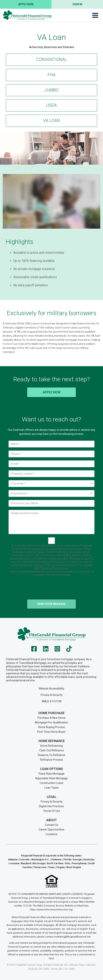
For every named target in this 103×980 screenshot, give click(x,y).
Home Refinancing (51, 746)
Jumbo (51, 90)
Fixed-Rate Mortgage (52, 774)
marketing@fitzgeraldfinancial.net (72, 937)
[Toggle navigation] (95, 15)
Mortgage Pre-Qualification (52, 722)
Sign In (77, 4)
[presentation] (51, 589)
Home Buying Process (51, 727)
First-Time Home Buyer (51, 732)
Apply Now (26, 4)
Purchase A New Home (52, 718)
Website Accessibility (51, 689)
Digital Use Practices (51, 806)
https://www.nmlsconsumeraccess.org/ (51, 910)
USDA (51, 105)
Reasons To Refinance (52, 755)
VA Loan (51, 121)
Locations (52, 834)
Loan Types (52, 788)
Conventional (51, 59)
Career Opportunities (51, 829)
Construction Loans (51, 783)
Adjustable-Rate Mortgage (51, 778)
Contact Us (52, 825)
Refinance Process (51, 760)
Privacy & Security (52, 695)
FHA (52, 75)
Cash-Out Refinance (52, 750)
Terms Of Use (52, 811)
